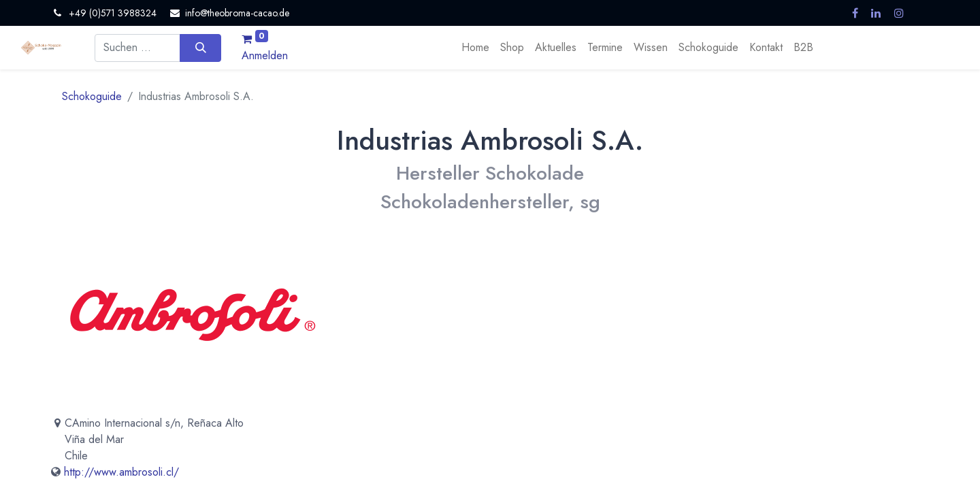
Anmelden (265, 55)
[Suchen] (200, 48)
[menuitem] (475, 48)
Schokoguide (92, 96)
